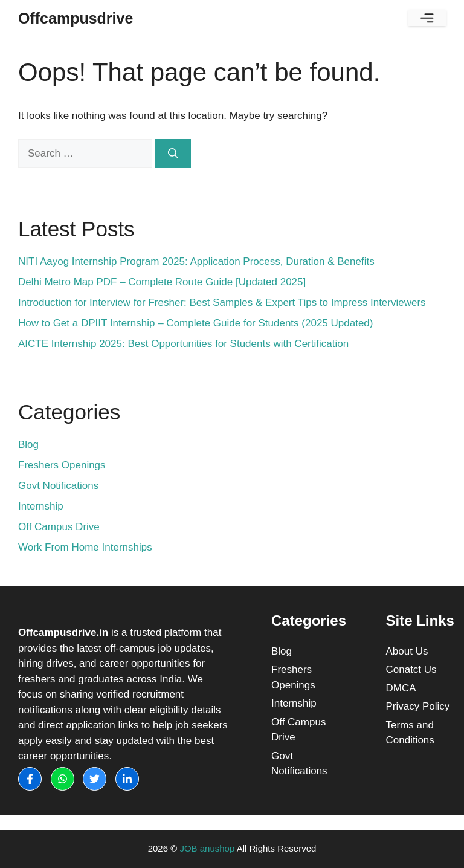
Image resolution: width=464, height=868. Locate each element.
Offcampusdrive (76, 18)
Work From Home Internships (85, 547)
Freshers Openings (62, 465)
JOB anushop (207, 848)
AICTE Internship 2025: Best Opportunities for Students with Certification (183, 344)
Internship (41, 506)
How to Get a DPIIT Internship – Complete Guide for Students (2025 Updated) (195, 323)
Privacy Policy (418, 706)
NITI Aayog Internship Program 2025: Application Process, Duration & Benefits (196, 261)
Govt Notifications (58, 486)
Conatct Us (411, 669)
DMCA (401, 688)
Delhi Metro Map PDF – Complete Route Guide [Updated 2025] (162, 282)
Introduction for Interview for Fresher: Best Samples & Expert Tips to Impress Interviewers (222, 303)
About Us (407, 651)
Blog (28, 445)
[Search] (173, 154)
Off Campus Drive (59, 527)
